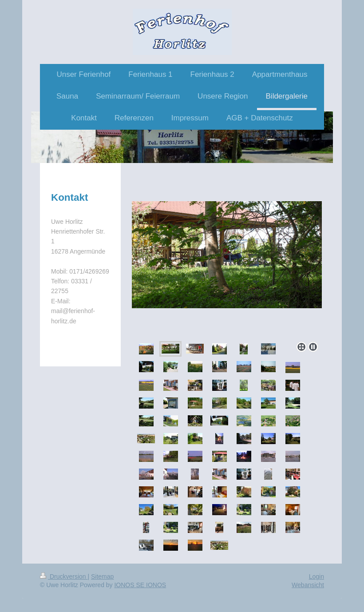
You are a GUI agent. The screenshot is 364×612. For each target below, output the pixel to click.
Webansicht (308, 585)
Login (317, 576)
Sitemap (102, 576)
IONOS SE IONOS (140, 585)
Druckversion (64, 576)
